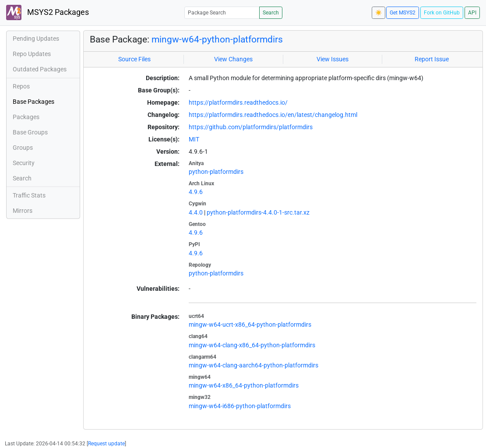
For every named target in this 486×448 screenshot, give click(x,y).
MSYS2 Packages (48, 12)
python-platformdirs (216, 172)
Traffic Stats (29, 195)
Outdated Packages (40, 69)
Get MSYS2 (403, 13)
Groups (23, 148)
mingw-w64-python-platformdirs (217, 39)
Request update (106, 444)
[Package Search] (222, 12)
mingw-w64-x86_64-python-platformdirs (244, 385)
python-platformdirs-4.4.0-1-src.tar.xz (258, 212)
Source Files (134, 59)
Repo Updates (32, 54)
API (472, 13)
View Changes (233, 59)
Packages (26, 117)
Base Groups (30, 132)
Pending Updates (36, 39)
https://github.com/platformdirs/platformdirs (251, 127)
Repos (21, 86)
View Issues (333, 59)
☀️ (379, 13)
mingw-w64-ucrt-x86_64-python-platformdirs (250, 325)
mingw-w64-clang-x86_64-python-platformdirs (252, 345)
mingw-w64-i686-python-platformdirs (240, 406)
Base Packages (33, 102)
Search (271, 13)
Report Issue (432, 59)
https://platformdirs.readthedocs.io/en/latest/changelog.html (273, 115)
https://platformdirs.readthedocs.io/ (238, 102)
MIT (194, 139)
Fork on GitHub (442, 13)
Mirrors (23, 211)
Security (24, 163)
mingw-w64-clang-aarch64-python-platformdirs (254, 365)
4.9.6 (196, 192)
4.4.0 (196, 212)
